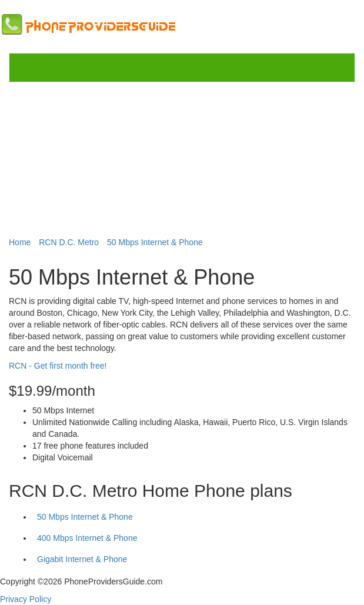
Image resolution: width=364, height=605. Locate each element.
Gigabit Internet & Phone (82, 559)
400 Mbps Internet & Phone (87, 538)
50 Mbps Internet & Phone (155, 242)
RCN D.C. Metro (69, 242)
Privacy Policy (26, 599)
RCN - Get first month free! (58, 366)
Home (20, 242)
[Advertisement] (182, 157)
